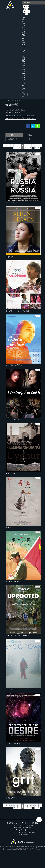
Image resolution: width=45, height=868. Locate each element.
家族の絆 (24, 67)
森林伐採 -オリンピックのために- (17, 636)
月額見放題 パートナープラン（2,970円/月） (21, 118)
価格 (33, 139)
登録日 (16, 135)
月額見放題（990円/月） (14, 113)
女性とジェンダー (24, 49)
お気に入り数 (15, 139)
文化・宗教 (24, 56)
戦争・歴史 (24, 43)
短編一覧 (24, 74)
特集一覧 (24, 24)
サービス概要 (34, 823)
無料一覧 (24, 82)
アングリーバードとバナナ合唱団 (17, 311)
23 (36, 146)
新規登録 (26, 8)
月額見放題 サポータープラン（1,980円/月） (21, 115)
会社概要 (25, 823)
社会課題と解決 (24, 36)
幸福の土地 (10, 527)
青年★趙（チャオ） (13, 581)
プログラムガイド (20, 825)
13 (17, 146)
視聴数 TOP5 (24, 20)
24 (38, 146)
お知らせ (32, 832)
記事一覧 (24, 78)
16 (25, 146)
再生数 (33, 135)
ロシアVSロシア (12, 203)
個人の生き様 (24, 62)
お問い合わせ (23, 834)
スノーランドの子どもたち (15, 365)
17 (28, 146)
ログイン (27, 13)
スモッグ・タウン (12, 690)
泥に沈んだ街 (11, 798)
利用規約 (30, 825)
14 (20, 146)
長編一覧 (24, 70)
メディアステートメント (20, 832)
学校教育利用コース (14, 823)
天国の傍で (10, 257)
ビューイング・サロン (25, 95)
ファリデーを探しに (13, 419)
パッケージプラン (24, 88)
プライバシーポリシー (23, 830)
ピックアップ (24, 29)
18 (30, 146)
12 (15, 146)
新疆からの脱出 (11, 473)
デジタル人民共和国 (13, 744)
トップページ (9, 101)
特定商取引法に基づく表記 (23, 828)
